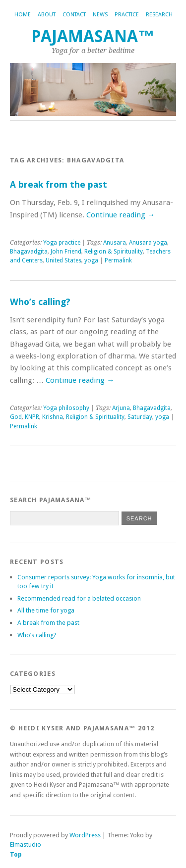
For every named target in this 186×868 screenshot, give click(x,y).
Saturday (140, 417)
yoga (91, 260)
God (16, 417)
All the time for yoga (46, 610)
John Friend (66, 252)
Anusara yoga (148, 243)
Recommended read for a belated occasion (79, 598)
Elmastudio (26, 844)
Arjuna (121, 408)
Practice (127, 15)
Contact (74, 15)
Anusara (115, 243)
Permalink (118, 260)
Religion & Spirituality (114, 252)
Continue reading (121, 215)
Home (23, 15)
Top (16, 854)
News (100, 15)
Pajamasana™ (93, 36)
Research (159, 15)
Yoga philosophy (66, 408)
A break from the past (59, 184)
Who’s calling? (40, 302)
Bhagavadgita (29, 252)
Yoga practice (62, 243)
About (47, 15)
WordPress (85, 835)
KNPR (32, 417)
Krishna (53, 417)
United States (63, 260)
